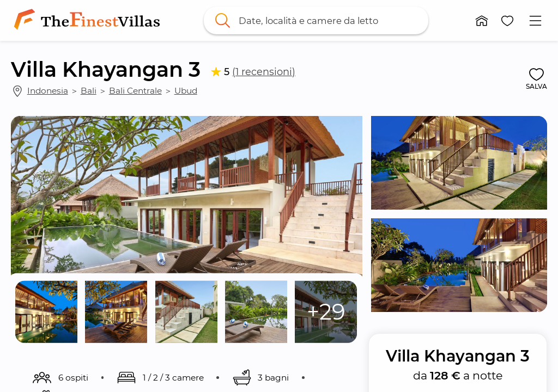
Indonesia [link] (48, 91)
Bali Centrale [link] (135, 91)
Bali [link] (89, 91)
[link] (89, 20)
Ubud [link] (186, 91)
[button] (482, 21)
